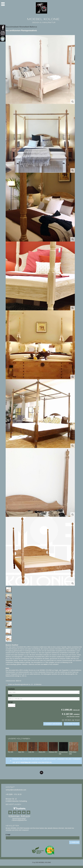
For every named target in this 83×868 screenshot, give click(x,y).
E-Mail (8, 835)
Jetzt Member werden (73, 717)
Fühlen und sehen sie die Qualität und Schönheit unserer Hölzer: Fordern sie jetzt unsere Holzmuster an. (46, 761)
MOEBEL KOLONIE (43, 19)
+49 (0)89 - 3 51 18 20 (14, 794)
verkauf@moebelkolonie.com (16, 790)
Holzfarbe (11, 689)
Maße (10, 696)
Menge (10, 702)
